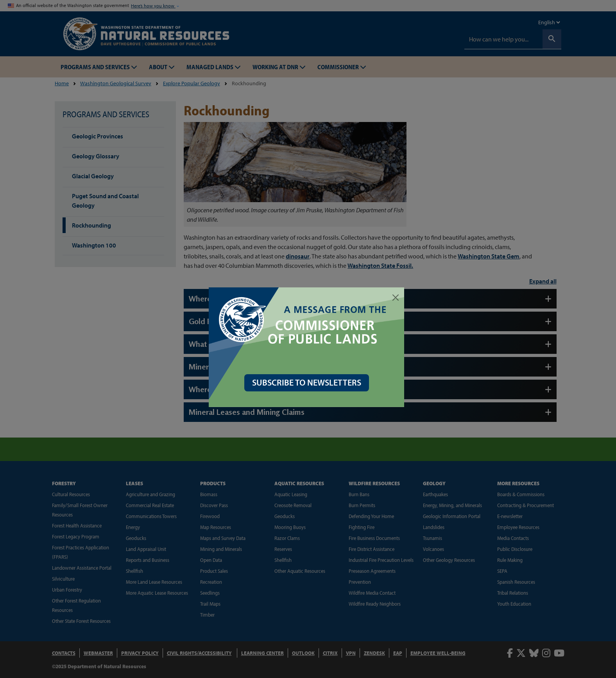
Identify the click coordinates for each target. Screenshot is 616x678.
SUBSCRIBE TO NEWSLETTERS (308, 382)
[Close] (397, 298)
